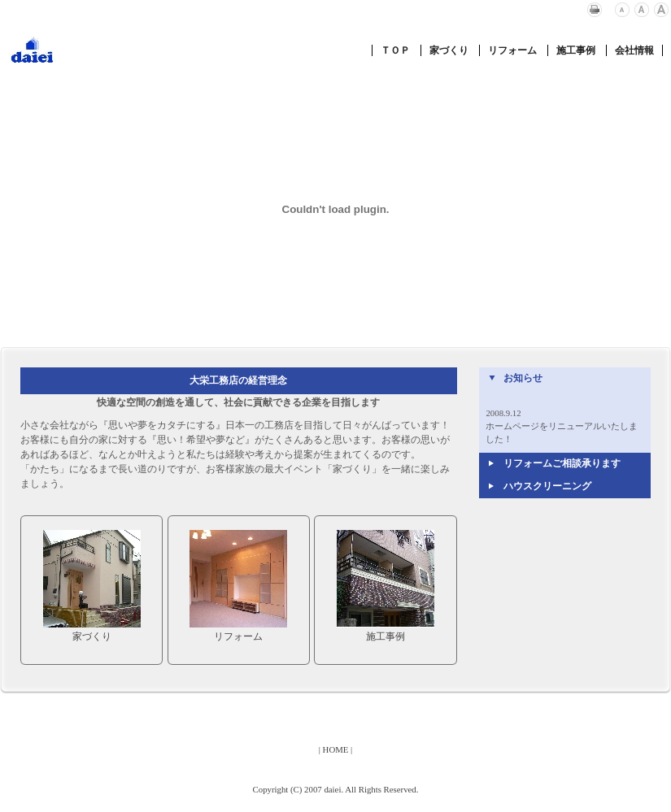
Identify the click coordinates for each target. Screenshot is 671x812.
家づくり (449, 50)
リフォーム (512, 50)
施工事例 (576, 50)
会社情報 (634, 50)
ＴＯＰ (395, 50)
